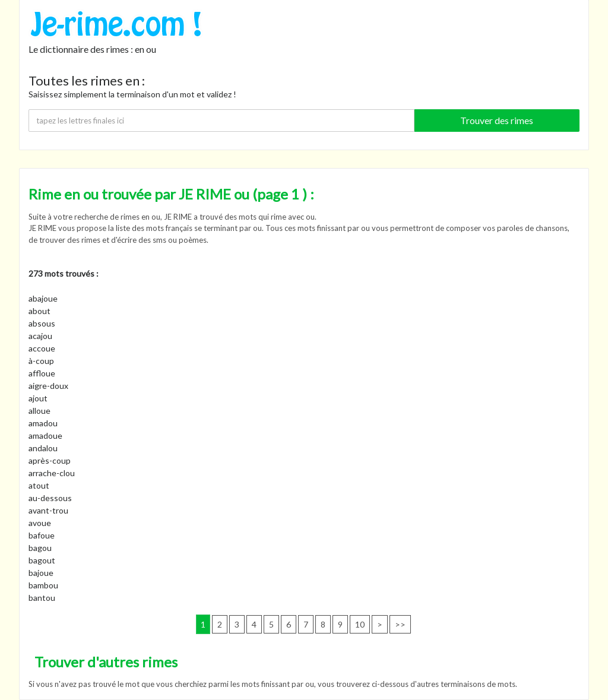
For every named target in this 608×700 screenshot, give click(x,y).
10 (360, 624)
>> (400, 624)
